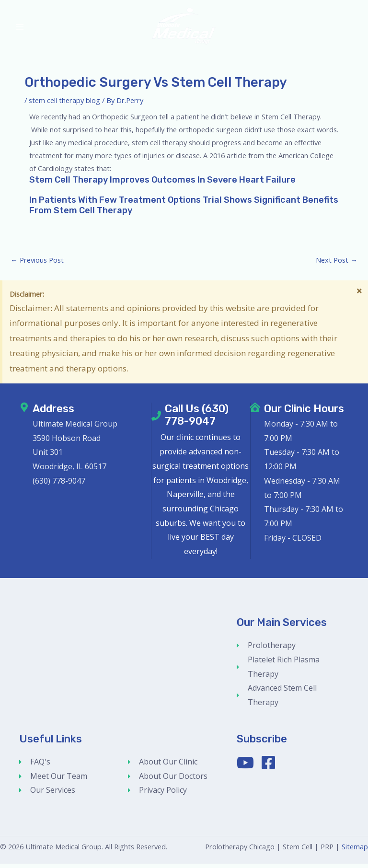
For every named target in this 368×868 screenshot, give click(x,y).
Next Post (337, 264)
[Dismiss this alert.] (359, 296)
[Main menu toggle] (20, 29)
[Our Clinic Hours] (255, 412)
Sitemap (355, 851)
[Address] (24, 412)
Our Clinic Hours (304, 413)
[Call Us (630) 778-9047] (156, 420)
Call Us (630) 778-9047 (197, 419)
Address (53, 413)
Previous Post (37, 264)
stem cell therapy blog (64, 104)
